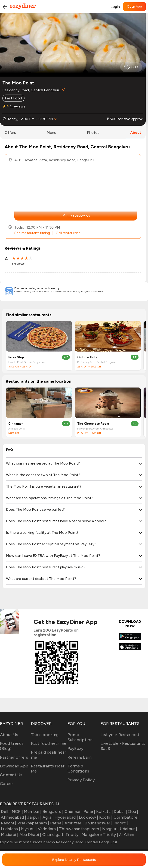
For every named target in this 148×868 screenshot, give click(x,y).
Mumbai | (32, 811)
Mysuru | (28, 829)
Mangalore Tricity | (99, 835)
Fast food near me (49, 743)
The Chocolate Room (93, 424)
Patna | (56, 823)
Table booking (45, 735)
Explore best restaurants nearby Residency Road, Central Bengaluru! (59, 842)
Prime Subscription (80, 737)
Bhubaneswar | (98, 823)
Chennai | (73, 811)
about (136, 133)
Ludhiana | (10, 829)
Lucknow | (88, 817)
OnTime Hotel (88, 357)
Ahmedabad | (13, 817)
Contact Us (11, 775)
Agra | (48, 817)
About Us (9, 735)
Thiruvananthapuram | (80, 829)
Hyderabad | (66, 817)
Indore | (120, 823)
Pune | (89, 811)
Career (7, 784)
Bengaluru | (52, 811)
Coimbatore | (126, 817)
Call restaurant (68, 233)
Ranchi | (8, 823)
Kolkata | (104, 811)
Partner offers (14, 757)
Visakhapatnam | (33, 823)
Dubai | (120, 811)
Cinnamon (16, 424)
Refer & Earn (80, 757)
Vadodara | (47, 829)
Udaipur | (128, 829)
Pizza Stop (16, 357)
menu (51, 133)
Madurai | (9, 835)
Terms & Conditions (78, 769)
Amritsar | (74, 823)
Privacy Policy (81, 780)
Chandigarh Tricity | (61, 835)
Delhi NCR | (11, 811)
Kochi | (105, 817)
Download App (14, 766)
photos (93, 133)
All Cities (126, 835)
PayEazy (76, 749)
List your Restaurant (120, 735)
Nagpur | (110, 829)
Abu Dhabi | (30, 835)
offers (10, 133)
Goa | (133, 811)
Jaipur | (34, 817)
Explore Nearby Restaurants (74, 860)
